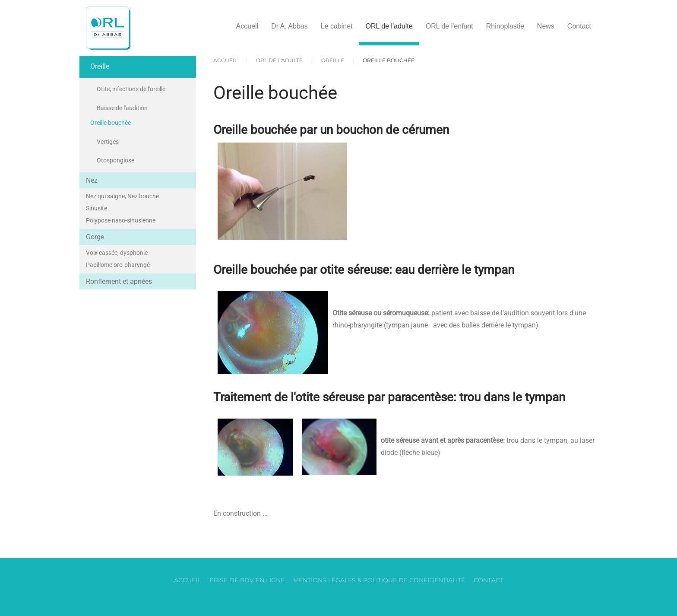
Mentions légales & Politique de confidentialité (379, 580)
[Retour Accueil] (108, 28)
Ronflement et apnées (119, 281)
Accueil (247, 26)
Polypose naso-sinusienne (121, 220)
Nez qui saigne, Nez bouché (122, 196)
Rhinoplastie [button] (505, 26)
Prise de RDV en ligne (247, 580)
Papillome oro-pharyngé (118, 265)
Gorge (95, 237)
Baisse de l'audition (122, 108)
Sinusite (96, 208)
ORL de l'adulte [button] (389, 26)
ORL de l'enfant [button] (449, 26)
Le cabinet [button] (337, 26)
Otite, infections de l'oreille (131, 89)
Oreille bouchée (111, 123)
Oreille (100, 66)
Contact (579, 26)
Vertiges (108, 142)
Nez (92, 180)
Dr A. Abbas (289, 26)
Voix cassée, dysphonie (117, 253)
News (546, 26)
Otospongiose (115, 160)
